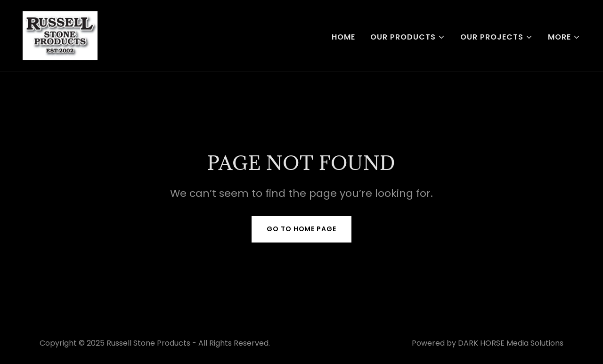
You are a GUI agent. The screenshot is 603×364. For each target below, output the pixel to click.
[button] (408, 37)
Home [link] (343, 37)
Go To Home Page (301, 229)
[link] (60, 35)
